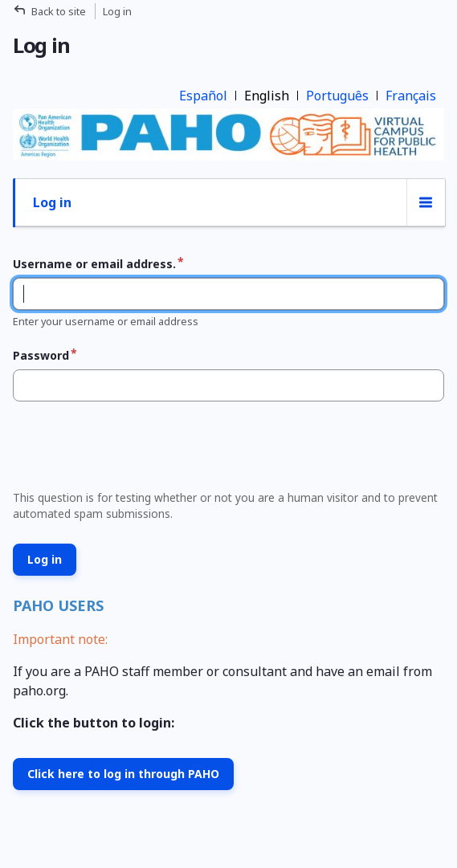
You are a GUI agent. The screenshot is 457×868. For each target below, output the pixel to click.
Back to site (59, 11)
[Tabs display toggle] (426, 203)
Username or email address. (94, 264)
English (267, 96)
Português (337, 96)
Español (203, 96)
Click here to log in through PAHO (123, 774)
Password (41, 355)
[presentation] (129, 450)
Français (411, 96)
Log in (52, 202)
